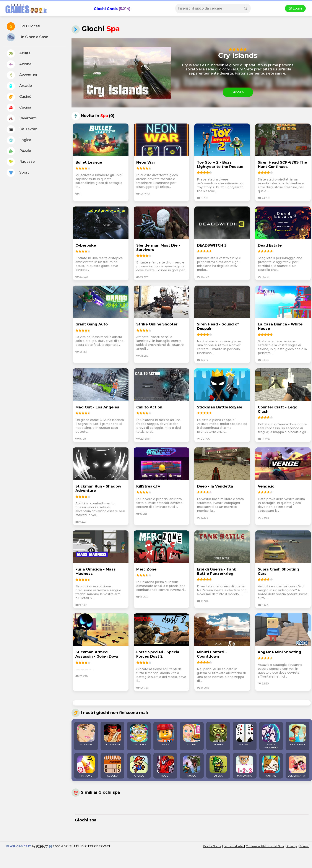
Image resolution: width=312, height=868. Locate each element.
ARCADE (139, 766)
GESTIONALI (297, 735)
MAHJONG (86, 766)
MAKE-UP (86, 735)
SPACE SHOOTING (271, 737)
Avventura (22, 75)
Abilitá (19, 54)
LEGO (165, 735)
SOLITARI (245, 735)
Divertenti (22, 119)
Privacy (292, 846)
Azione (19, 64)
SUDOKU (112, 766)
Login (295, 8)
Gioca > (238, 92)
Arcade (19, 86)
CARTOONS (139, 735)
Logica (19, 140)
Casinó (19, 97)
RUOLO (192, 766)
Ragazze (21, 162)
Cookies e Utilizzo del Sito (265, 846)
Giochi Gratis (106, 9)
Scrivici (304, 846)
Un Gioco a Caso (28, 37)
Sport (18, 173)
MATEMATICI (245, 766)
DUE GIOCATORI (297, 766)
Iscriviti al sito (234, 846)
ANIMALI (271, 766)
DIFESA (218, 766)
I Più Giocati (23, 26)
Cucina (19, 108)
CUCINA (192, 735)
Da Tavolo (22, 129)
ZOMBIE (218, 735)
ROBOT (165, 766)
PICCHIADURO (112, 735)
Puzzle (19, 151)
